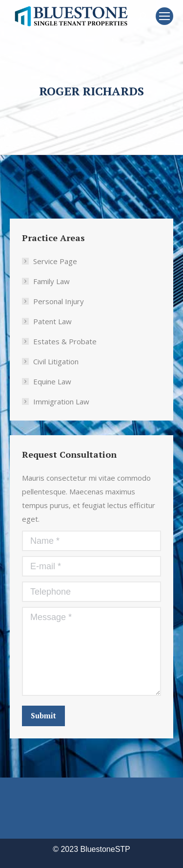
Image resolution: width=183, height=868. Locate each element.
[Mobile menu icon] (164, 16)
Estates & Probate (65, 341)
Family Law (51, 281)
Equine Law (52, 381)
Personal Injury (59, 301)
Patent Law (52, 321)
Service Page (55, 261)
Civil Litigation (56, 361)
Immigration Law (61, 401)
